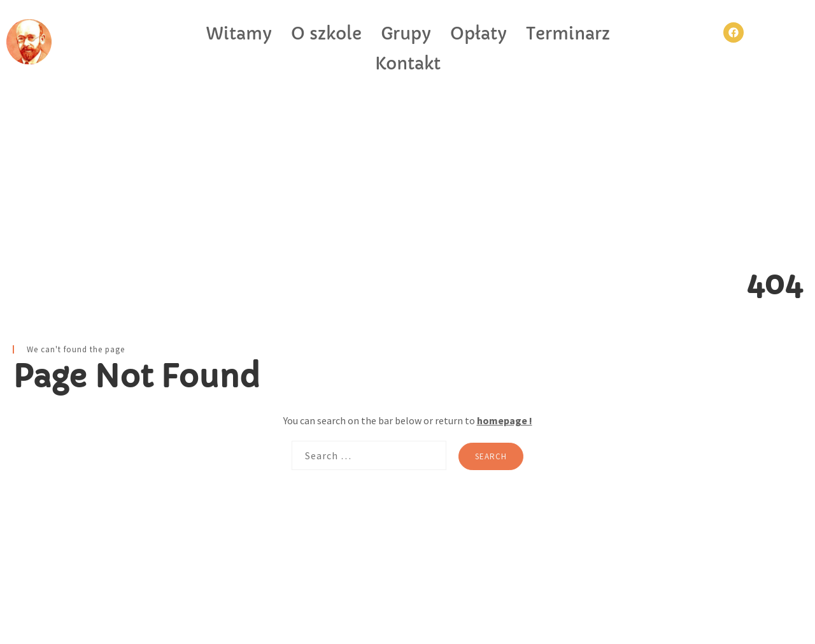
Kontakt (408, 64)
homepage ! (505, 420)
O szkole (326, 34)
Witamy (239, 34)
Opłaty (478, 34)
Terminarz (568, 34)
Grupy (406, 34)
